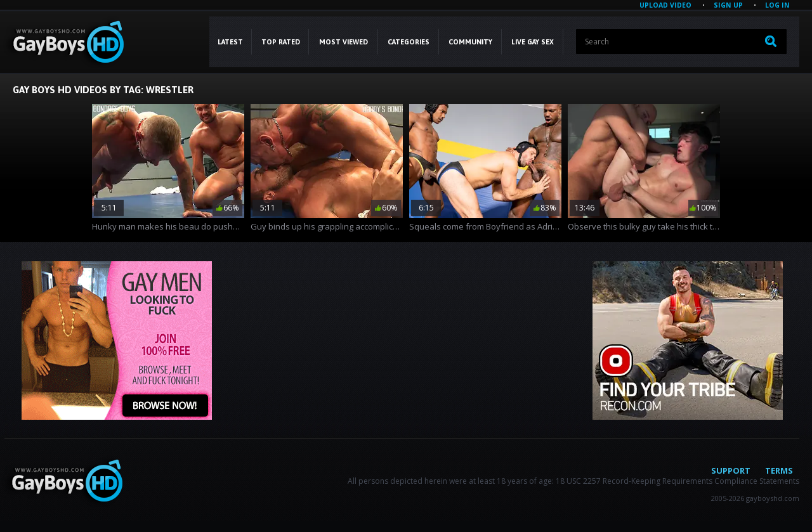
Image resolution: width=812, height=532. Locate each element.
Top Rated (281, 42)
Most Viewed (344, 42)
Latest (230, 42)
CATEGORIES (409, 42)
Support (731, 470)
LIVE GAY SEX (533, 42)
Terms (779, 470)
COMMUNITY (470, 42)
